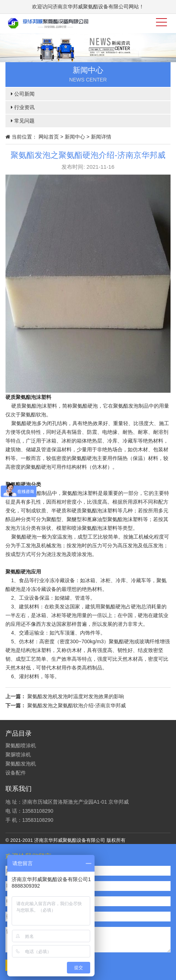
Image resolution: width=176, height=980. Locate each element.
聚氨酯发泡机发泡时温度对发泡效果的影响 (76, 696)
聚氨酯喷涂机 (21, 745)
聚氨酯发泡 (126, 406)
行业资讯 (23, 107)
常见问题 (23, 121)
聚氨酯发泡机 (21, 764)
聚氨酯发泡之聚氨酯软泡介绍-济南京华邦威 (77, 705)
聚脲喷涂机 (18, 755)
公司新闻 (23, 94)
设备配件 (16, 773)
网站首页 (49, 137)
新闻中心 (75, 137)
